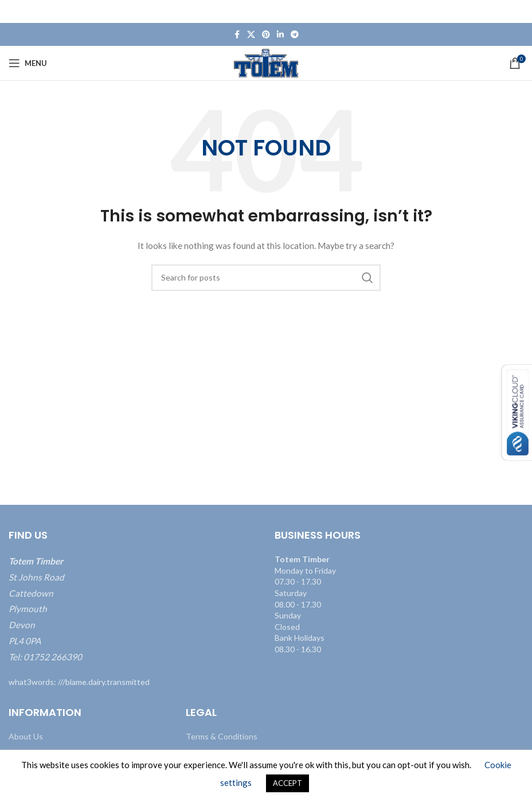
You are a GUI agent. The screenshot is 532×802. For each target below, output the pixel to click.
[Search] (266, 278)
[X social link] (251, 35)
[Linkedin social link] (280, 35)
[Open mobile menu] (28, 63)
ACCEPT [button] (287, 783)
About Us (26, 736)
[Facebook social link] (237, 35)
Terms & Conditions (222, 736)
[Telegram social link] (295, 35)
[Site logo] (266, 62)
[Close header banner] (518, 11)
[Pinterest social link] (266, 35)
